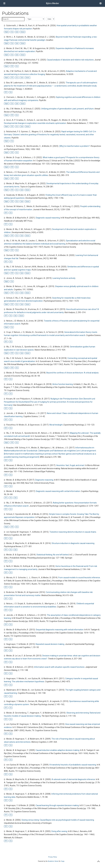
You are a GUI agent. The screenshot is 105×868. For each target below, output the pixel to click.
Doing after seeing (59, 831)
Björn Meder (53, 3)
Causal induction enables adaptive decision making (57, 750)
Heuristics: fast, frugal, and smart (70, 465)
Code (17, 32)
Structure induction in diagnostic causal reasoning (73, 543)
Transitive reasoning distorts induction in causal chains (73, 532)
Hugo (63, 861)
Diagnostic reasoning (44, 480)
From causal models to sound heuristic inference (79, 578)
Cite (12, 32)
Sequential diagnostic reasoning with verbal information (60, 630)
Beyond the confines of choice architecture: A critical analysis (73, 373)
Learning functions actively (64, 278)
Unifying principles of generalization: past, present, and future (67, 109)
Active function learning (63, 384)
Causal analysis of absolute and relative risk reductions (70, 60)
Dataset (23, 32)
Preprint (7, 32)
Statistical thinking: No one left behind (53, 555)
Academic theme (53, 861)
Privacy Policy (53, 857)
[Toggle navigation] (4, 3)
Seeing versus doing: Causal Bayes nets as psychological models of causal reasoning (58, 820)
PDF (12, 66)
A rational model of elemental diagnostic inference (73, 779)
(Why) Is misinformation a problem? (74, 146)
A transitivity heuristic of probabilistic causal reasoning (73, 765)
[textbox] (13, 19)
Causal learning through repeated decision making (57, 805)
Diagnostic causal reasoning (48, 218)
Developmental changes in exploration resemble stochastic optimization (35, 123)
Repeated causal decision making (50, 644)
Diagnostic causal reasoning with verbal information (58, 491)
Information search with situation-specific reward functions (59, 667)
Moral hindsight (56, 425)
